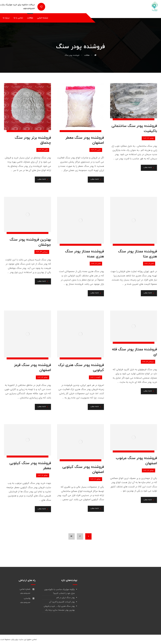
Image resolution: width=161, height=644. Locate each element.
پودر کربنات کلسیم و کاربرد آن (62, 602)
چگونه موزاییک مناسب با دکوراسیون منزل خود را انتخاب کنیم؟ (59, 591)
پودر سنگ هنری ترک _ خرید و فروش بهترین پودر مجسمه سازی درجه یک (59, 608)
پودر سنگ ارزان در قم (66, 598)
